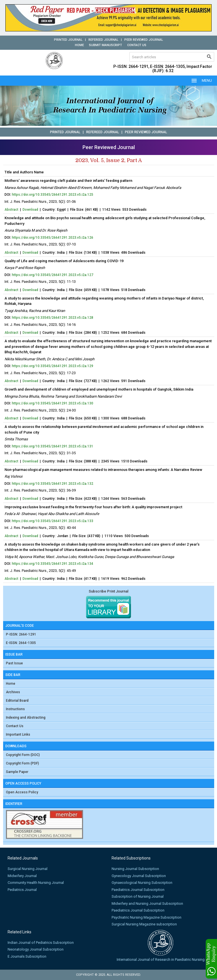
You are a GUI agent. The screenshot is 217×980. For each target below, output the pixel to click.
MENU (201, 81)
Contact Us (137, 45)
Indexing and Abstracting (26, 718)
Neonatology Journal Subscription (36, 949)
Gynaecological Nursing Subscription (142, 883)
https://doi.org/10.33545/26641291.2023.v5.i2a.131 (53, 446)
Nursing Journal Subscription (135, 869)
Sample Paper (17, 772)
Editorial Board (17, 701)
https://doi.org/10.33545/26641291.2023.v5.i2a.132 (53, 484)
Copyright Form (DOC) (23, 755)
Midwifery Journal (22, 876)
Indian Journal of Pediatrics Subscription (41, 943)
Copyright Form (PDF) (22, 763)
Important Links (18, 735)
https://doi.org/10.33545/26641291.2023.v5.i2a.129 (53, 366)
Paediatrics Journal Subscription (138, 890)
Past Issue (14, 663)
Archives (13, 692)
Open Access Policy (22, 792)
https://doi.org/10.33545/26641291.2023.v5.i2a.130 (53, 403)
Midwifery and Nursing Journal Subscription (147, 903)
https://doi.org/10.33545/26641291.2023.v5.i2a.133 (53, 521)
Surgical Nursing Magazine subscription (144, 924)
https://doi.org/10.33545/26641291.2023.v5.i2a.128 (53, 318)
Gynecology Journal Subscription (139, 876)
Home (79, 45)
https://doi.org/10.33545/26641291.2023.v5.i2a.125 (53, 195)
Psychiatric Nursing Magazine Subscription (147, 917)
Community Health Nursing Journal (36, 883)
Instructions (15, 709)
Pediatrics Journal (22, 890)
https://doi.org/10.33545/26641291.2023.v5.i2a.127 (53, 275)
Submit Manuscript (106, 45)
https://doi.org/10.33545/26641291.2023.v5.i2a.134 (53, 564)
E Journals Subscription (27, 956)
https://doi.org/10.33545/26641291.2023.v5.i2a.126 (53, 238)
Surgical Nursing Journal (28, 869)
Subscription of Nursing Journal (138, 896)
